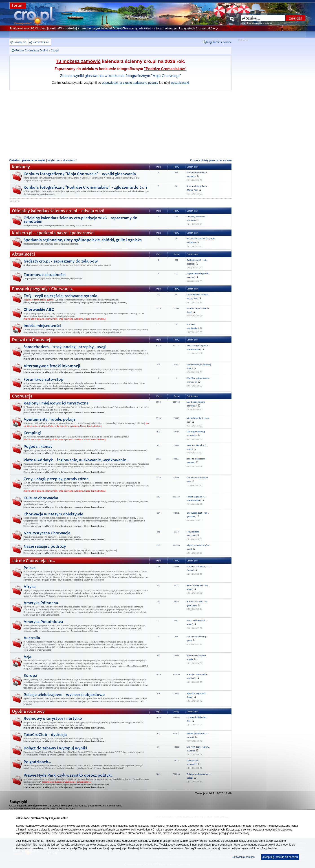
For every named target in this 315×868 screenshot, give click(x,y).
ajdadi (190, 778)
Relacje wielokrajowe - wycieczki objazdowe (64, 695)
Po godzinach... (37, 762)
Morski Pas (192, 190)
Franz (190, 589)
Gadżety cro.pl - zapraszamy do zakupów (61, 261)
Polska (30, 568)
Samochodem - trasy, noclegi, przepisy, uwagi (65, 347)
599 (189, 481)
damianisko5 (193, 328)
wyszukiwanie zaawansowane (257, 23)
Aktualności (24, 254)
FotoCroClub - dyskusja (45, 735)
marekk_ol (192, 382)
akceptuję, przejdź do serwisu (280, 857)
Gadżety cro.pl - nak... (197, 260)
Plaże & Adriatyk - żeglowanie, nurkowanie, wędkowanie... (76, 460)
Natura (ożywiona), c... (198, 733)
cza (189, 422)
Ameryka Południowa (43, 622)
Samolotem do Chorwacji (199, 365)
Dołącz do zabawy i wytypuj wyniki (55, 748)
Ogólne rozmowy (28, 712)
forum (18, 6)
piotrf (189, 549)
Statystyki (18, 802)
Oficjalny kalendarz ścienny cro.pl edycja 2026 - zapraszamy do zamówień (80, 220)
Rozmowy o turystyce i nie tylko (53, 718)
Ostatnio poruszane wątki (27, 160)
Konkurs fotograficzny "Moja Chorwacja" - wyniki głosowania (80, 174)
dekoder (191, 463)
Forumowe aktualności (45, 275)
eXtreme (191, 751)
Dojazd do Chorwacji (32, 340)
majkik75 (191, 678)
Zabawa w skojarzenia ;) (198, 774)
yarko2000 (192, 605)
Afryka (30, 587)
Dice (189, 312)
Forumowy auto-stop (43, 379)
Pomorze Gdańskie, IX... (199, 567)
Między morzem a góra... (199, 545)
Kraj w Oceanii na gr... (197, 637)
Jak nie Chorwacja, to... (33, 561)
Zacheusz (192, 220)
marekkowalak (194, 349)
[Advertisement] (121, 124)
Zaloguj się (20, 42)
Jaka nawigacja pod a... (198, 346)
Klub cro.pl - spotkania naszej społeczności (53, 233)
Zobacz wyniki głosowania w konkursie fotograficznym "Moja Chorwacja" (121, 76)
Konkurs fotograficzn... (198, 173)
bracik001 (192, 243)
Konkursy (21, 167)
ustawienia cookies (243, 857)
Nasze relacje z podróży (45, 546)
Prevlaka (191, 324)
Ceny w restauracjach (197, 478)
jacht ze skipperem (196, 459)
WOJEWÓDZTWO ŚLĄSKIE (201, 239)
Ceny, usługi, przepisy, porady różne (56, 479)
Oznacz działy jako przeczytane (211, 160)
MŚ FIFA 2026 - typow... (198, 747)
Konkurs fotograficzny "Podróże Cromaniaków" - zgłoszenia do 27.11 (85, 187)
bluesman (192, 536)
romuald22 (192, 435)
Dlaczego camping (196, 432)
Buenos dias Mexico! (197, 602)
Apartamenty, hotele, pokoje (50, 419)
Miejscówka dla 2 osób (198, 418)
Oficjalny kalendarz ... (197, 217)
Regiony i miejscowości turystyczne (56, 403)
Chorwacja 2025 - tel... (198, 513)
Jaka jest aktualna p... (197, 445)
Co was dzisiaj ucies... (197, 717)
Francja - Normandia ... (198, 674)
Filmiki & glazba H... (196, 497)
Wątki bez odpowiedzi (62, 160)
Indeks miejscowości (42, 326)
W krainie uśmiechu (196, 655)
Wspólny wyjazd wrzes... (199, 378)
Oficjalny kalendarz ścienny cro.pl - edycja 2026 (58, 211)
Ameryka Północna (41, 603)
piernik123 (192, 406)
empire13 (192, 177)
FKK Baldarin (193, 532)
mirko (190, 368)
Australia (32, 638)
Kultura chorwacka (41, 498)
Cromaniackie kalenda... (198, 295)
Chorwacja (22, 396)
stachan (191, 277)
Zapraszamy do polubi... (198, 273)
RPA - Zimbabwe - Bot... (198, 585)
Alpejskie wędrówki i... (197, 693)
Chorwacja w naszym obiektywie (53, 514)
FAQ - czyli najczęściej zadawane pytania (60, 296)
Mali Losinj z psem (196, 402)
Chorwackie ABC (39, 309)
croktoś (191, 737)
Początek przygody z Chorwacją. (42, 289)
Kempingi (32, 433)
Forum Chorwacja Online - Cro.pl (37, 50)
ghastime (191, 517)
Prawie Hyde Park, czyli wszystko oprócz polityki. (68, 775)
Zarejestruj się (41, 42)
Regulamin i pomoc (219, 42)
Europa (30, 676)
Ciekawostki (193, 761)
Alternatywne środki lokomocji (52, 366)
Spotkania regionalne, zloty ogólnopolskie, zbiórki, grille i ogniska (83, 240)
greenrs (191, 264)
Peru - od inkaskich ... (197, 620)
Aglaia (190, 659)
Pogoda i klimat (38, 446)
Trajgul (190, 570)
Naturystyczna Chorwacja (47, 533)
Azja (27, 657)
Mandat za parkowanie (198, 308)
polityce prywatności (243, 848)
